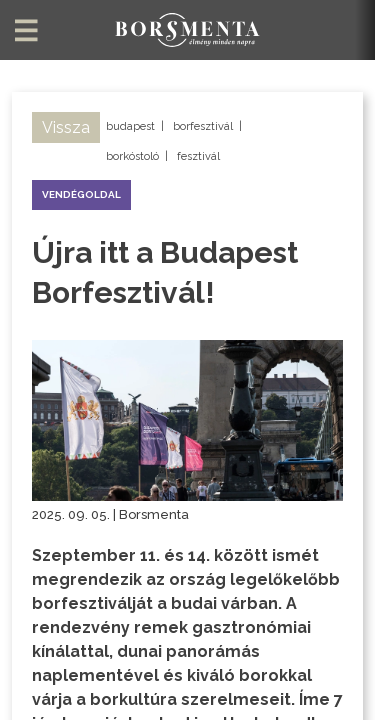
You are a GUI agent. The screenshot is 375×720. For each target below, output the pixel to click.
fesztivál (198, 156)
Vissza (66, 127)
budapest (130, 126)
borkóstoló (132, 156)
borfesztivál (203, 126)
